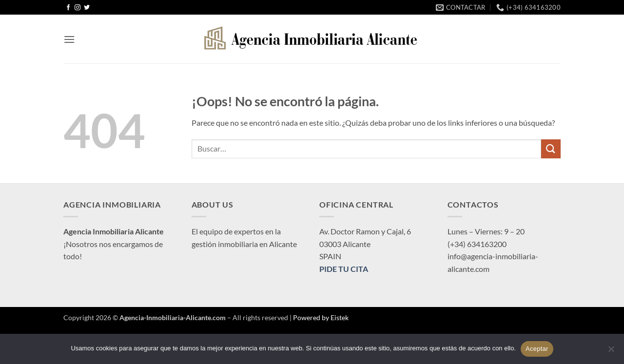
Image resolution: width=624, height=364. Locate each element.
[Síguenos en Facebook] (68, 8)
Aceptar (537, 349)
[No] (611, 352)
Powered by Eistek (321, 317)
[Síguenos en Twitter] (87, 8)
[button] (69, 39)
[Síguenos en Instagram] (78, 8)
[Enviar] (551, 149)
